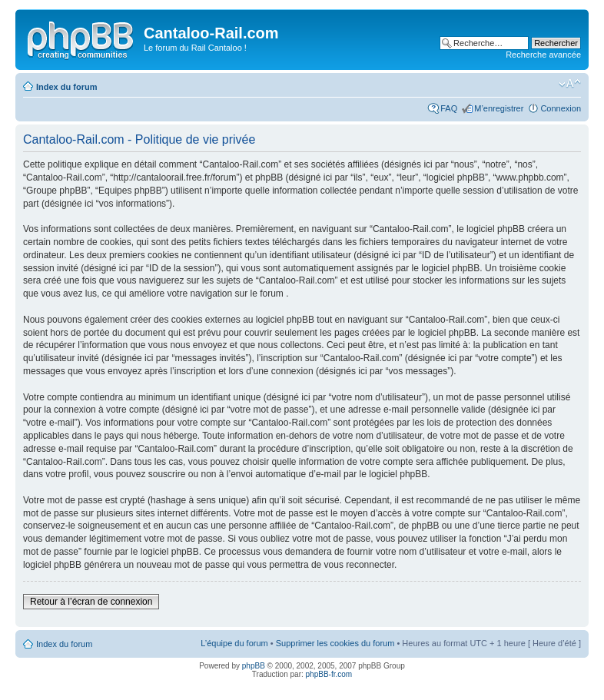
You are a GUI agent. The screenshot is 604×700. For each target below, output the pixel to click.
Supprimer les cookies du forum (335, 643)
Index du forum (66, 87)
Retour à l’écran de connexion (91, 602)
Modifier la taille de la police (570, 84)
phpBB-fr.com (329, 674)
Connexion (561, 108)
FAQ (449, 108)
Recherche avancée (543, 55)
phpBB (254, 666)
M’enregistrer (499, 108)
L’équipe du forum (234, 643)
